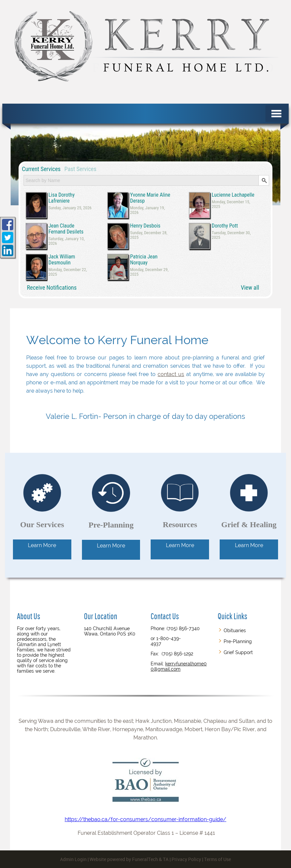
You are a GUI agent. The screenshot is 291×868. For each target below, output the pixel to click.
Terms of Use (218, 859)
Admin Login (73, 859)
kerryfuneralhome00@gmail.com (179, 666)
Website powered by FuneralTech (124, 859)
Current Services (41, 169)
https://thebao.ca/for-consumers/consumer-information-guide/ (145, 785)
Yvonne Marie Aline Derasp (150, 198)
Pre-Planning (238, 641)
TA (166, 859)
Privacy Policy (186, 859)
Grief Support (238, 652)
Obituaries (235, 630)
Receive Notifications (52, 288)
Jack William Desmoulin (62, 260)
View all (250, 288)
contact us (171, 374)
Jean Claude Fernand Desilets (66, 229)
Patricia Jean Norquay (144, 260)
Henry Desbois (145, 226)
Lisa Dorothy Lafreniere (62, 198)
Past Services (80, 169)
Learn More (42, 545)
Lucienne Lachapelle (233, 195)
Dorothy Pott (225, 226)
